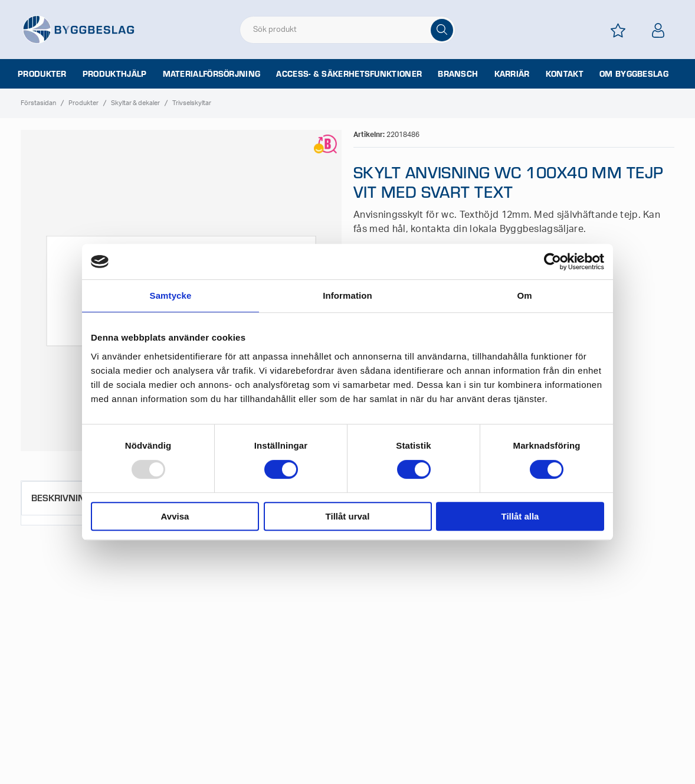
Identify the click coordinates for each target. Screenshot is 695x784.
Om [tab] (524, 295)
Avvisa (175, 516)
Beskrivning (61, 497)
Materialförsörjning (212, 74)
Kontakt (565, 74)
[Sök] (442, 30)
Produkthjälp (115, 74)
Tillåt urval (348, 516)
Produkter (42, 74)
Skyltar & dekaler (135, 103)
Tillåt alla (520, 516)
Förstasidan (38, 103)
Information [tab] (347, 295)
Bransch (458, 74)
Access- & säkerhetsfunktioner (349, 74)
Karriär (512, 74)
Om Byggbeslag (634, 74)
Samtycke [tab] (171, 295)
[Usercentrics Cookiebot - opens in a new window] (553, 262)
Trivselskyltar (192, 103)
